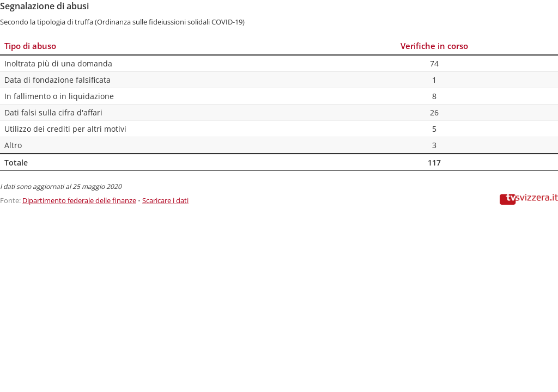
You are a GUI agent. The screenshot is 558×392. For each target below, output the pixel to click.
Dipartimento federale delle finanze (79, 200)
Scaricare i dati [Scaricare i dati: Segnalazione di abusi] (165, 200)
